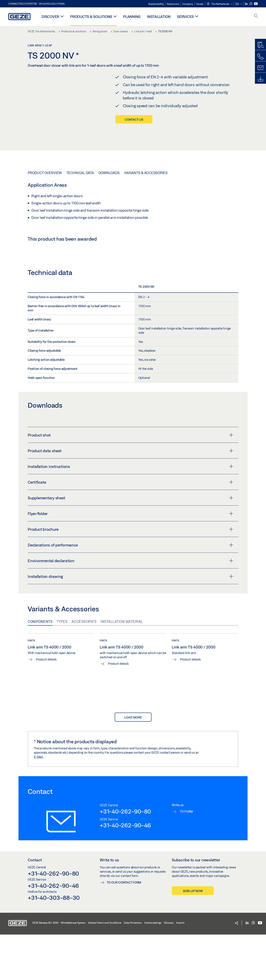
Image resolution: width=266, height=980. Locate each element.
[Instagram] (251, 4)
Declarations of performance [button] (131, 591)
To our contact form (124, 928)
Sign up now (193, 936)
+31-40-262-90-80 (125, 857)
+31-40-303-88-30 (54, 943)
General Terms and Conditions (105, 968)
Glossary (169, 968)
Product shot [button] (131, 481)
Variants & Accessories (146, 173)
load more (133, 763)
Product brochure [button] (131, 575)
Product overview (45, 173)
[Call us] (260, 57)
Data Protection (133, 968)
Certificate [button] (131, 528)
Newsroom (173, 4)
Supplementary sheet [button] (131, 543)
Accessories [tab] (84, 667)
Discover (50, 17)
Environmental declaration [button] (131, 606)
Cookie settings (153, 968)
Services (185, 17)
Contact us (134, 119)
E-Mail (39, 802)
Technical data (80, 173)
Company (187, 4)
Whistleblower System (73, 968)
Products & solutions (91, 17)
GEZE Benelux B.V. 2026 (45, 968)
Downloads (109, 173)
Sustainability (156, 4)
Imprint (180, 968)
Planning (132, 17)
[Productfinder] (260, 45)
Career (200, 4)
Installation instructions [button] (131, 512)
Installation (159, 17)
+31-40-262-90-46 (125, 871)
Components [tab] (40, 667)
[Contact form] (260, 68)
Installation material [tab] (122, 667)
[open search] (256, 16)
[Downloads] (260, 79)
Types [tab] (62, 667)
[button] (219, 4)
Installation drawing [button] (131, 622)
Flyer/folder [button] (131, 559)
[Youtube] (256, 4)
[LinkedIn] (247, 4)
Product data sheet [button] (131, 496)
